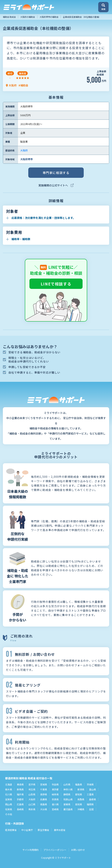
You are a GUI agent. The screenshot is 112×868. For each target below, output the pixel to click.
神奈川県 (68, 789)
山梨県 (32, 794)
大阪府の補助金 (28, 17)
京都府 (20, 799)
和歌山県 (68, 799)
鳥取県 (81, 799)
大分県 (44, 809)
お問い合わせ (78, 850)
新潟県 (81, 789)
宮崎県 (55, 809)
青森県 (20, 784)
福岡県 (90, 804)
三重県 (90, 794)
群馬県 (20, 789)
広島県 (20, 804)
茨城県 (90, 784)
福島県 (79, 784)
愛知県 (79, 794)
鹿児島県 (68, 809)
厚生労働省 (43, 830)
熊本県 (32, 809)
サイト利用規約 (31, 850)
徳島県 (44, 804)
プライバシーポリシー (55, 850)
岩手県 (32, 784)
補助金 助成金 (9, 17)
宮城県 (44, 784)
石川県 (9, 794)
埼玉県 (32, 789)
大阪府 (24, 150)
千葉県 (44, 789)
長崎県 (20, 809)
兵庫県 (44, 799)
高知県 (79, 804)
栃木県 (9, 789)
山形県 (67, 784)
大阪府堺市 (26, 159)
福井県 (20, 794)
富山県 (93, 789)
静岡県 (67, 794)
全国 (91, 809)
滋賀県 (9, 799)
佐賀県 (9, 809)
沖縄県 (81, 809)
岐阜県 (55, 794)
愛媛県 (67, 804)
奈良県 (55, 799)
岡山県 (9, 804)
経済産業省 (11, 830)
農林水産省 (60, 830)
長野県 (44, 794)
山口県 (32, 804)
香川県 (55, 804)
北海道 (9, 784)
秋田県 (55, 784)
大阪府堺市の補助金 (49, 17)
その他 (9, 814)
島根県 (93, 799)
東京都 (55, 789)
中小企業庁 (27, 830)
